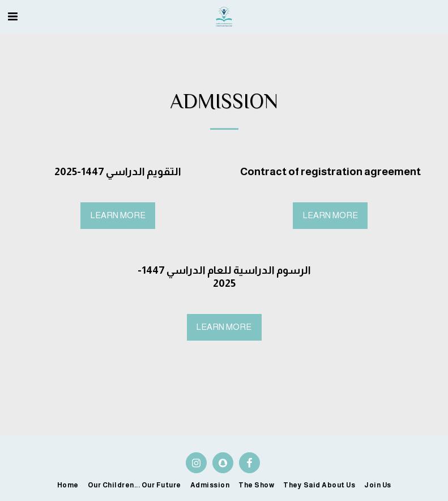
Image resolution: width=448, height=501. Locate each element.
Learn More (118, 215)
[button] (12, 16)
